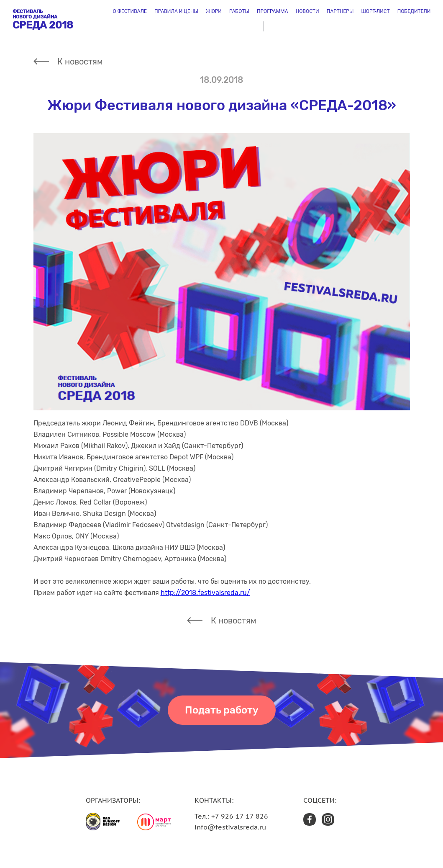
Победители (414, 11)
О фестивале (130, 11)
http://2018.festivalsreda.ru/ (205, 593)
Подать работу (222, 710)
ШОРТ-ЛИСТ (375, 11)
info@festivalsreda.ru (230, 827)
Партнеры (340, 11)
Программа (273, 11)
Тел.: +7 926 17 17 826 (231, 816)
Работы (239, 11)
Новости (307, 11)
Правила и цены (176, 11)
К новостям (80, 62)
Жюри (214, 11)
